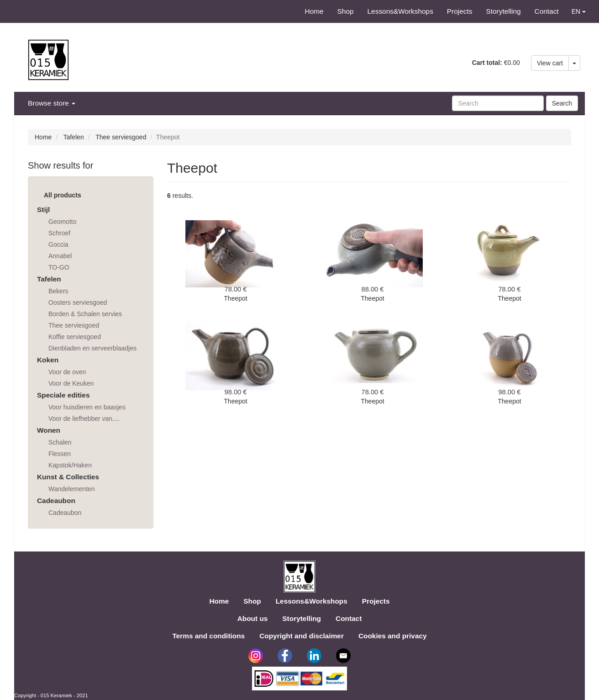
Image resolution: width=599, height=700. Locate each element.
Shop (346, 11)
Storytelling (503, 11)
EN (579, 11)
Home (314, 11)
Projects (460, 11)
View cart (550, 63)
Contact (547, 11)
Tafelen (74, 137)
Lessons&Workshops (400, 11)
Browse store (52, 103)
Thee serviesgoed (121, 137)
